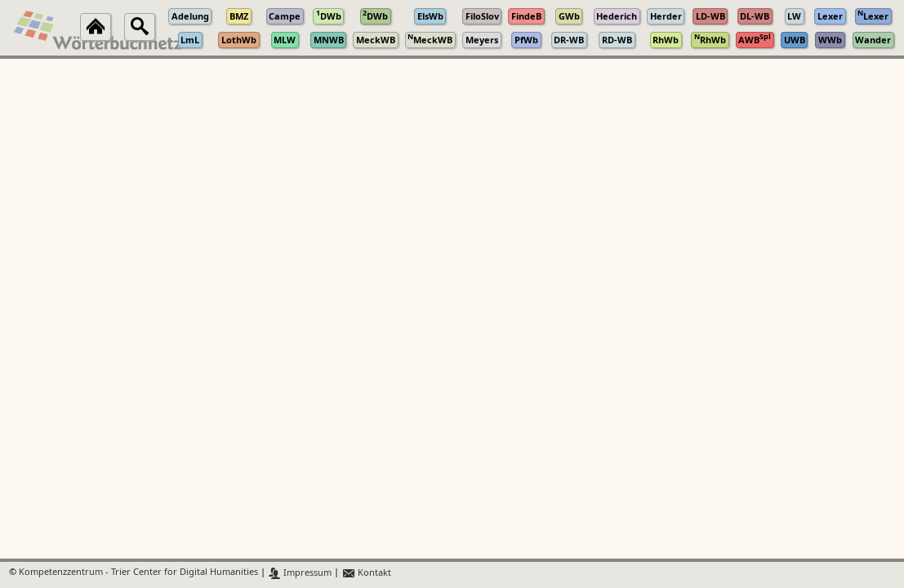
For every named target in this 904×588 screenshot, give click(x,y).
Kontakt (366, 573)
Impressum (300, 573)
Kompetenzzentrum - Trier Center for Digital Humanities (138, 573)
